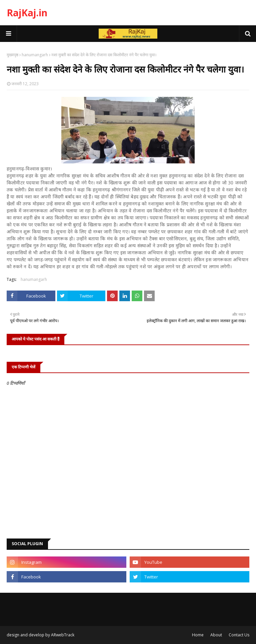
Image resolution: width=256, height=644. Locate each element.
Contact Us (239, 635)
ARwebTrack (63, 635)
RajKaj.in (27, 13)
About (216, 635)
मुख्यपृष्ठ (12, 55)
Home (198, 635)
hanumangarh (35, 55)
